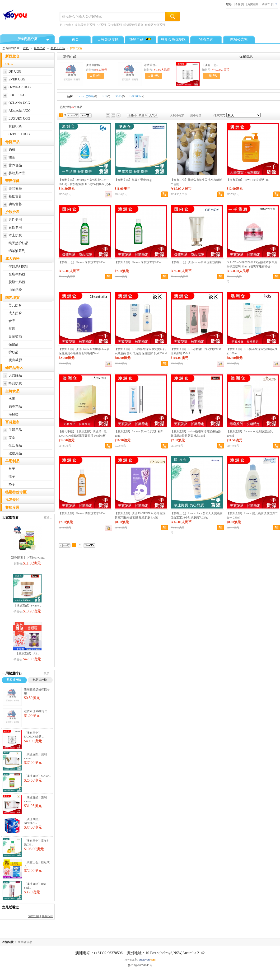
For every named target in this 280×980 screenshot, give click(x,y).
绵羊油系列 (17, 251)
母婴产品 (40, 48)
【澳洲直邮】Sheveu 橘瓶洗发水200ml (82, 513)
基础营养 (15, 196)
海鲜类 (14, 414)
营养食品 (15, 165)
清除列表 (34, 916)
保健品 (14, 344)
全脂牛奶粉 (17, 274)
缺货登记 (108, 194)
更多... (48, 518)
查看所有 (47, 916)
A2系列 (101, 25)
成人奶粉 (15, 313)
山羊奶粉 (15, 290)
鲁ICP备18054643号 (140, 965)
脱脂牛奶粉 (17, 282)
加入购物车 (95, 76)
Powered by (140, 960)
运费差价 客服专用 (36, 711)
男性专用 (15, 220)
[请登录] (239, 4)
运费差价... (151, 65)
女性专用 (15, 227)
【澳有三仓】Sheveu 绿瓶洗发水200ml (82, 262)
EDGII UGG (17, 95)
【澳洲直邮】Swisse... (27, 606)
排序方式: (220, 115)
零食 (12, 438)
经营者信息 (25, 942)
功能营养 (15, 204)
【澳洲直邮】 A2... (27, 653)
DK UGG (15, 72)
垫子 (12, 484)
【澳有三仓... (210, 65)
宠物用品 (15, 453)
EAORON (137, 96)
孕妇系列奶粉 (19, 266)
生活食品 (15, 446)
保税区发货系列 (155, 25)
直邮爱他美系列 (85, 25)
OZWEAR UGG (20, 87)
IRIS (106, 96)
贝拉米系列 (115, 25)
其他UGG (15, 126)
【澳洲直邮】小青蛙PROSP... (27, 558)
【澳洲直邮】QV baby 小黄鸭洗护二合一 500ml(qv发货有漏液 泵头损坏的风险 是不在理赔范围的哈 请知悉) (85, 184)
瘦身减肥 (15, 360)
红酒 (12, 329)
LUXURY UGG (19, 119)
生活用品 (15, 430)
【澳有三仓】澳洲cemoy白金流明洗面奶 (196, 262)
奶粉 (12, 150)
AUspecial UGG (20, 111)
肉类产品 (15, 407)
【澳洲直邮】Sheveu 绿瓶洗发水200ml (138, 262)
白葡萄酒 (15, 337)
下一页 (86, 116)
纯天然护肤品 (19, 243)
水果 (12, 399)
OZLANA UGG (19, 103)
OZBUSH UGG (19, 134)
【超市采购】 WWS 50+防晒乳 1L (248, 180)
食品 (12, 321)
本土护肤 (15, 235)
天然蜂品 (15, 376)
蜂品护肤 (15, 383)
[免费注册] (253, 4)
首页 (26, 48)
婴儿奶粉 (15, 305)
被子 (12, 469)
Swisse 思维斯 (87, 96)
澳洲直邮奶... (94, 65)
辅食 (12, 157)
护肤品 (14, 352)
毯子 (12, 477)
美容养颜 (15, 189)
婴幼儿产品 (58, 48)
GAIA (120, 96)
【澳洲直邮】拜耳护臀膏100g (133, 180)
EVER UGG (17, 79)
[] (270, 4)
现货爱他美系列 (133, 25)
